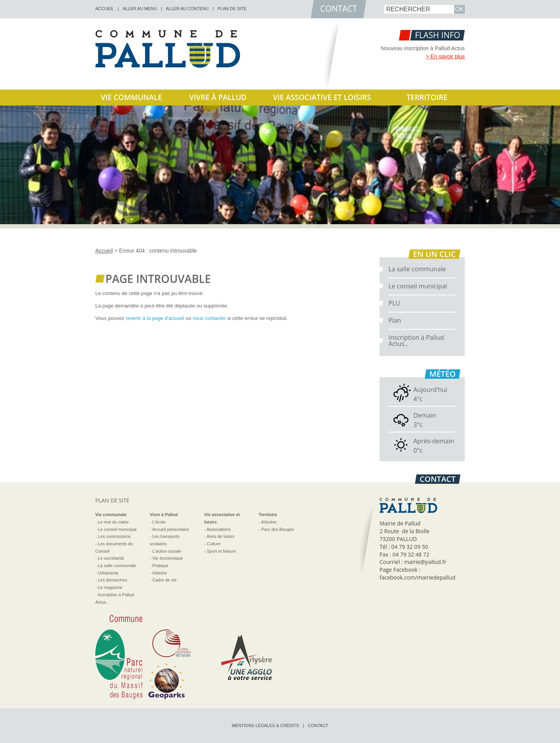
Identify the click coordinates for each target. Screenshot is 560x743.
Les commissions (114, 536)
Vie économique (168, 558)
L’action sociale (167, 551)
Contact (318, 725)
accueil (105, 9)
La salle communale (417, 269)
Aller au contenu (187, 9)
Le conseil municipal (418, 286)
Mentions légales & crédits (265, 725)
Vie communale (131, 97)
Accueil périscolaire (171, 529)
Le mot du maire (113, 522)
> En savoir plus (445, 56)
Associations (219, 529)
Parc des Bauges (278, 529)
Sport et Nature (221, 551)
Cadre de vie (164, 580)
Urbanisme (108, 573)
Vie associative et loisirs (322, 97)
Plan (395, 320)
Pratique (160, 566)
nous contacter (209, 318)
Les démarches (113, 580)
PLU (394, 303)
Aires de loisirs (220, 536)
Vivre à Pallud (218, 97)
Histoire (160, 573)
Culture (214, 544)
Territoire (427, 97)
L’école (159, 522)
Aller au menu (140, 9)
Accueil (104, 251)
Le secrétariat (111, 558)
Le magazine (110, 587)
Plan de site (232, 9)
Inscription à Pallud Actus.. (416, 341)
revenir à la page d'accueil (155, 318)
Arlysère (269, 522)
